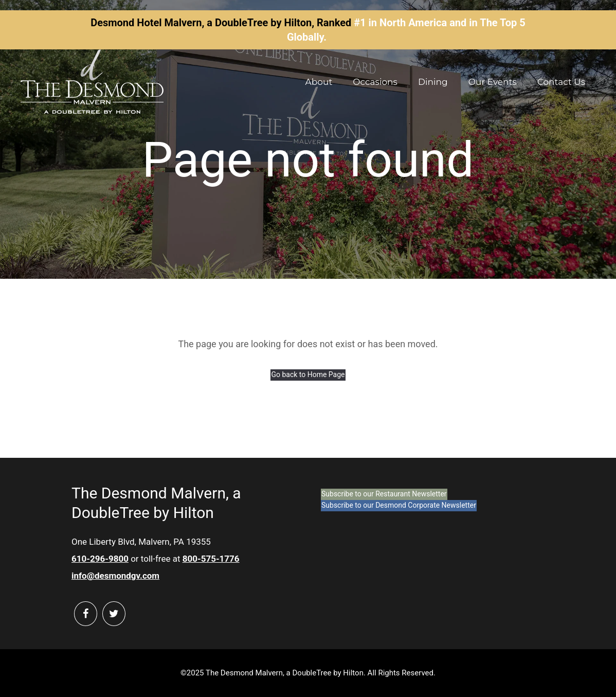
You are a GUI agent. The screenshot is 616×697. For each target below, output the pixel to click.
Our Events (493, 82)
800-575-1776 (211, 559)
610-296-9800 (100, 559)
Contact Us (561, 82)
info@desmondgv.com (115, 576)
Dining (433, 82)
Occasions (375, 82)
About (319, 82)
